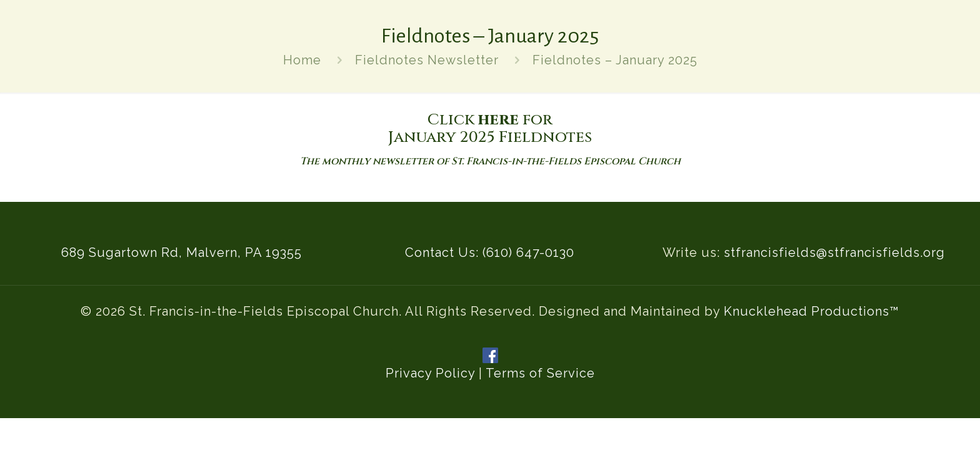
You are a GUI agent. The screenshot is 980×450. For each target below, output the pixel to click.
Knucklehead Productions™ (812, 311)
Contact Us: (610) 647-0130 (490, 252)
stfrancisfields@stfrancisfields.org (834, 252)
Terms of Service (540, 373)
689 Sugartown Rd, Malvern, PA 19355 (182, 252)
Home (302, 60)
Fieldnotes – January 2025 (615, 60)
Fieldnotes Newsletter (427, 60)
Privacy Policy (430, 373)
